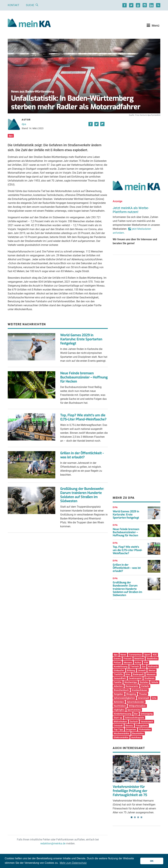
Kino (128, 674)
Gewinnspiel (135, 678)
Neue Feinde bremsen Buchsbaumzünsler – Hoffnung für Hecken (84, 377)
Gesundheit (120, 678)
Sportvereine (134, 710)
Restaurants (132, 686)
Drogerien (131, 729)
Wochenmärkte (122, 733)
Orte (154, 698)
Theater (143, 694)
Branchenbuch (121, 690)
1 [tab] (132, 817)
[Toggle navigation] (153, 25)
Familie (118, 682)
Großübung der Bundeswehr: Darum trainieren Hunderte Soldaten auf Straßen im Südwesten (82, 495)
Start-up (118, 718)
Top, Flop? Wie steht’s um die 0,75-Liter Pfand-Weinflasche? (127, 550)
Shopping (131, 694)
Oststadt (118, 726)
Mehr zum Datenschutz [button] (73, 863)
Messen (128, 663)
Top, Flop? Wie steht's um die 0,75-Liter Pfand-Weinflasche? (83, 417)
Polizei (117, 663)
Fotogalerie (142, 726)
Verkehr (145, 686)
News (123, 655)
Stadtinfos (152, 659)
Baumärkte (138, 733)
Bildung (131, 670)
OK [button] (152, 861)
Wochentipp (131, 682)
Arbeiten (118, 686)
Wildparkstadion (137, 706)
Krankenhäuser (140, 690)
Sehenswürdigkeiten (124, 698)
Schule (155, 682)
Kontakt (14, 5)
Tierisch (135, 666)
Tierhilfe (118, 674)
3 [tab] (138, 817)
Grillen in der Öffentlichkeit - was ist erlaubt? (82, 455)
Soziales (144, 682)
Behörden (119, 702)
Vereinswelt (147, 722)
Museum (151, 674)
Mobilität (139, 659)
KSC (155, 655)
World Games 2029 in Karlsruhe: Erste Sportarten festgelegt (81, 339)
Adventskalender (136, 702)
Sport (147, 655)
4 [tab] (141, 817)
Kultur (138, 663)
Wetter (152, 670)
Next (156, 770)
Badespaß (138, 674)
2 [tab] (135, 817)
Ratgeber (119, 694)
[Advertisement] (136, 145)
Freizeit (128, 659)
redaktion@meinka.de (53, 843)
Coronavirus (135, 655)
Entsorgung (147, 714)
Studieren (149, 678)
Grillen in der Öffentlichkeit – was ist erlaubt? (127, 568)
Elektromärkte (121, 737)
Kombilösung (121, 666)
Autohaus (136, 737)
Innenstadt (143, 698)
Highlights (119, 710)
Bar (136, 714)
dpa (24, 124)
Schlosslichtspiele (135, 718)
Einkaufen (119, 670)
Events (117, 659)
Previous (117, 770)
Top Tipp (118, 729)
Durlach (134, 722)
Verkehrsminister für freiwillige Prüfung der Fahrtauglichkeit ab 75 (130, 791)
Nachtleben (120, 706)
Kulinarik (153, 666)
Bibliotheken (120, 722)
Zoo (144, 666)
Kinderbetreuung (123, 714)
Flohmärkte (145, 729)
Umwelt (142, 670)
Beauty (129, 726)
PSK (146, 663)
